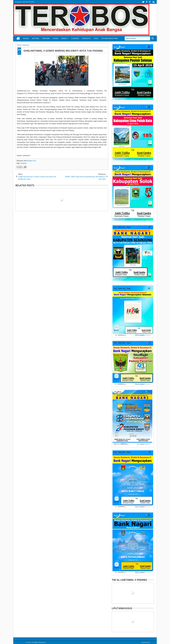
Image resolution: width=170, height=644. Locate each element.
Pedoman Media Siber (110, 38)
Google (153, 642)
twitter (143, 2)
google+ (150, 2)
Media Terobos (20, 642)
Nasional (36, 38)
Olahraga (75, 38)
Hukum (55, 38)
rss (154, 2)
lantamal (23, 163)
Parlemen (46, 38)
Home (18, 38)
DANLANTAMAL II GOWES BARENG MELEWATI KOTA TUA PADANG (63, 51)
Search (152, 38)
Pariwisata (86, 38)
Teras (96, 38)
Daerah (64, 38)
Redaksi (26, 38)
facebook (147, 2)
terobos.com (31, 161)
